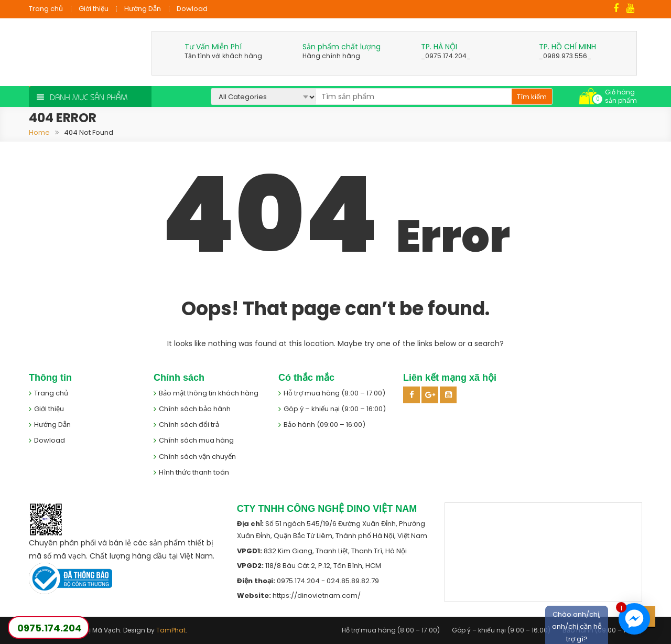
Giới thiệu (94, 9)
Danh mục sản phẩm (89, 96)
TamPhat (171, 630)
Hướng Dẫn (143, 9)
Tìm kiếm (532, 97)
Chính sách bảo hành (195, 409)
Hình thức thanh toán (194, 472)
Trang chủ (46, 9)
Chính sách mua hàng (196, 440)
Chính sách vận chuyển (197, 457)
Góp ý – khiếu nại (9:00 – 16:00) (335, 409)
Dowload (192, 9)
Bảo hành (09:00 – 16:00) (324, 425)
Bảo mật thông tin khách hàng (209, 393)
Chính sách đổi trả (189, 425)
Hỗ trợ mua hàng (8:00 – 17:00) (334, 393)
